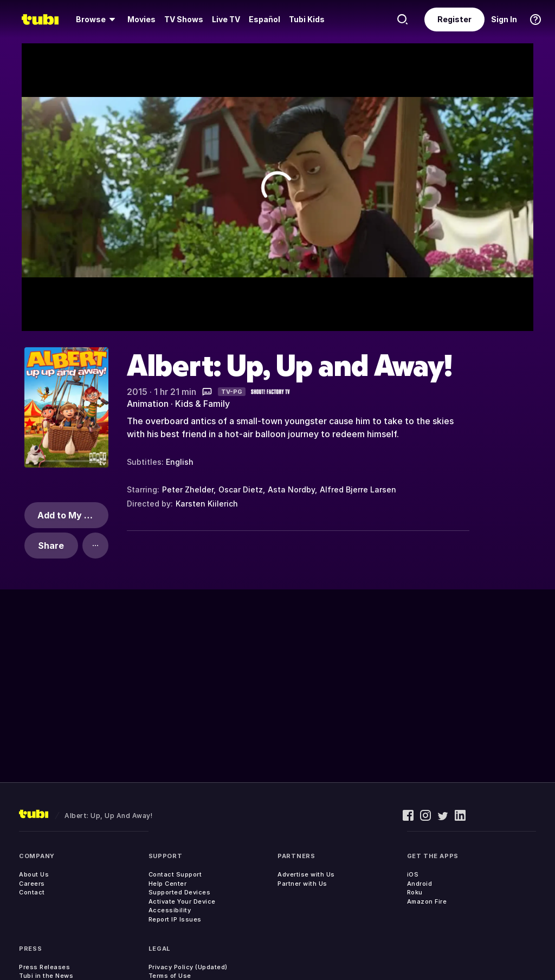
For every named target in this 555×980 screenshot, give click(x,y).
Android (420, 884)
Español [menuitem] (264, 19)
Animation (148, 404)
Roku (415, 892)
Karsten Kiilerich (207, 504)
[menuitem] (97, 20)
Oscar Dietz (241, 489)
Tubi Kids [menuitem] (307, 19)
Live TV (226, 19)
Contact (32, 892)
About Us (34, 874)
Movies (141, 19)
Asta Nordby (291, 489)
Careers (32, 884)
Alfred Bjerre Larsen (358, 489)
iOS (413, 874)
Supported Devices (180, 892)
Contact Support (175, 874)
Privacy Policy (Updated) (188, 967)
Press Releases (44, 967)
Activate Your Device (182, 901)
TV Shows (184, 19)
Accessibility (170, 910)
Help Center (168, 884)
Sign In (504, 19)
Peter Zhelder (188, 489)
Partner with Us (302, 884)
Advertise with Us (306, 874)
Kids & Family (202, 404)
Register (454, 19)
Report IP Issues (175, 919)
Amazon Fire (427, 901)
